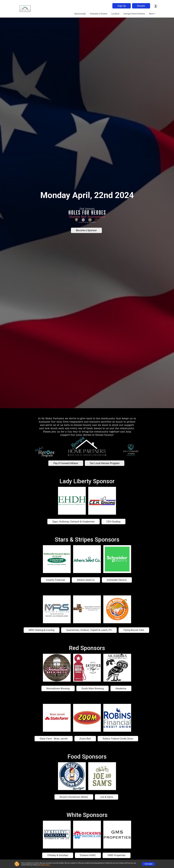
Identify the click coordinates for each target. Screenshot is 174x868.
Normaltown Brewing (58, 688)
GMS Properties (117, 855)
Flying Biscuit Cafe (134, 630)
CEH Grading (113, 522)
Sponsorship (80, 14)
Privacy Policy (45, 865)
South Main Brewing (93, 688)
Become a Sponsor (86, 230)
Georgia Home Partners (134, 14)
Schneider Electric (117, 580)
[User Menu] (155, 6)
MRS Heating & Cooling (42, 630)
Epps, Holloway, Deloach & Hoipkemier (74, 522)
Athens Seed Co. (86, 580)
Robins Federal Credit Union (118, 739)
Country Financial (55, 580)
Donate (141, 6)
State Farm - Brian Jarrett (54, 739)
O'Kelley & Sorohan (58, 855)
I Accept (148, 864)
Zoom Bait (85, 739)
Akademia (121, 688)
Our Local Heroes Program (105, 463)
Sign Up (121, 6)
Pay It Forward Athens (66, 463)
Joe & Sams (107, 797)
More (151, 14)
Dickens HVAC (88, 855)
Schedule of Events (99, 14)
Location (115, 14)
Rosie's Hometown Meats (74, 797)
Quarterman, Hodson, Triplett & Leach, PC (89, 630)
